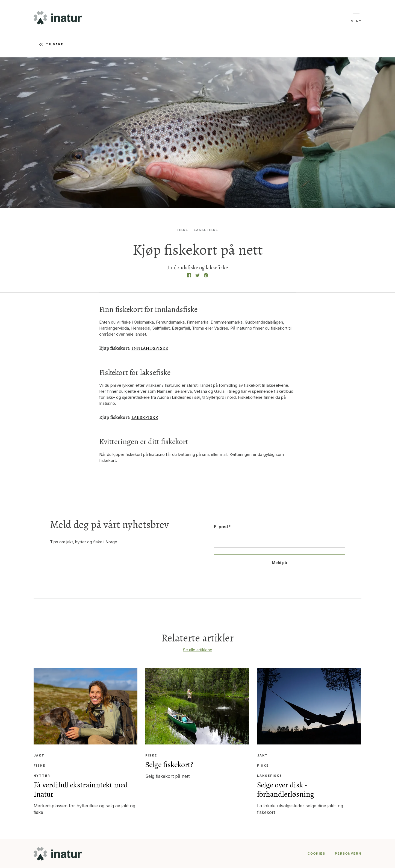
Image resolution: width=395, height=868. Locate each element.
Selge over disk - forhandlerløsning (286, 789)
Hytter (42, 775)
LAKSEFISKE (145, 417)
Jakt (39, 755)
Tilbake (51, 44)
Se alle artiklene (198, 649)
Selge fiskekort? (170, 764)
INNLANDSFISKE (150, 348)
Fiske (183, 230)
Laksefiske (206, 230)
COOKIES (316, 853)
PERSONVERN (348, 853)
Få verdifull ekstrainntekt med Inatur (81, 789)
